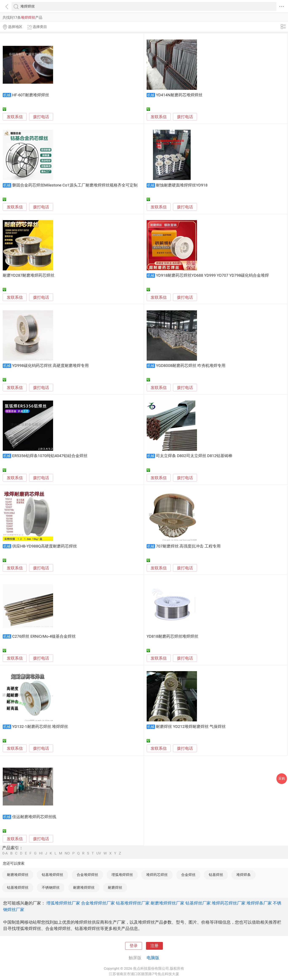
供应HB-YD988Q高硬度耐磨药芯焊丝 (45, 546)
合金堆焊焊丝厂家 (98, 903)
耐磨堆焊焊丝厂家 (167, 903)
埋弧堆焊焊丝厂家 (63, 903)
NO (67, 853)
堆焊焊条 (244, 875)
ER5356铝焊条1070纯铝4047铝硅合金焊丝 (50, 456)
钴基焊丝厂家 (198, 903)
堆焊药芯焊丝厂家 (229, 903)
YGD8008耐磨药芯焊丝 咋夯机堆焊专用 (191, 366)
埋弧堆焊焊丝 (122, 875)
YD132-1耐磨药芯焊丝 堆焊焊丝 (40, 727)
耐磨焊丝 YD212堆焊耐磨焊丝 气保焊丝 (191, 727)
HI (41, 853)
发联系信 (15, 117)
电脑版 (153, 958)
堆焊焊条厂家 (259, 903)
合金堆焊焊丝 (87, 875)
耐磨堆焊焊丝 (18, 875)
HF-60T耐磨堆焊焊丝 (31, 95)
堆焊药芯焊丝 (157, 875)
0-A (5, 853)
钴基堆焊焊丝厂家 (133, 903)
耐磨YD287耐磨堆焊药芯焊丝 (29, 275)
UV (99, 853)
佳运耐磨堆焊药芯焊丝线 (34, 817)
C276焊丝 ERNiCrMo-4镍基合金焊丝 (44, 636)
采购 (282, 778)
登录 (134, 946)
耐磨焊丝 (115, 887)
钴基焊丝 (216, 875)
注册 (154, 946)
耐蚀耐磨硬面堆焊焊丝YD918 (182, 185)
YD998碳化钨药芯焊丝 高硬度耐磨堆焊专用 (51, 366)
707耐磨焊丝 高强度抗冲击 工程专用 (188, 546)
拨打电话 (41, 117)
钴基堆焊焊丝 (52, 875)
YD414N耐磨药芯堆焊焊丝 (179, 95)
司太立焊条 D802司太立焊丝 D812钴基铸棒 (194, 456)
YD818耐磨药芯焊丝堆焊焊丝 (172, 636)
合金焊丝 (188, 875)
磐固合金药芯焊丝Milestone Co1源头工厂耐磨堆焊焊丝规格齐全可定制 (75, 185)
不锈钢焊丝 (51, 887)
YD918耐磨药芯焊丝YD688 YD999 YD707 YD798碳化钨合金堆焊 (212, 275)
